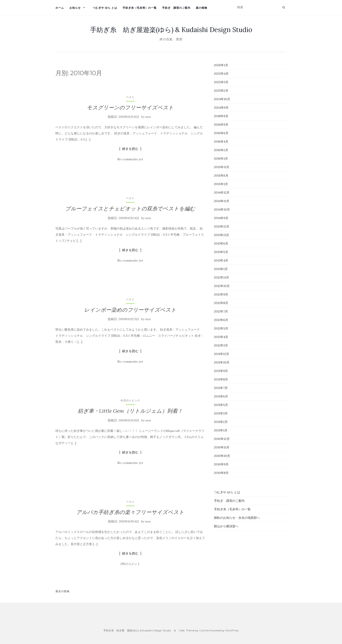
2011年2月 (221, 422)
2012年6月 (221, 320)
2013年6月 (221, 243)
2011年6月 (221, 396)
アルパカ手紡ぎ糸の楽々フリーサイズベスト (130, 512)
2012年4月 (221, 337)
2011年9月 (221, 371)
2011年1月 (221, 430)
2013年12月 (222, 226)
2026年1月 (221, 65)
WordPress (232, 630)
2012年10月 (222, 286)
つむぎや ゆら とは (105, 8)
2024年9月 (221, 108)
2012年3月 (221, 345)
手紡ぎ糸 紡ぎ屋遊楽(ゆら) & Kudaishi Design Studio (171, 30)
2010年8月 (221, 473)
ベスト (130, 97)
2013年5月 (221, 252)
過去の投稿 (62, 591)
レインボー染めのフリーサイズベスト (130, 310)
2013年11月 (221, 235)
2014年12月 (222, 193)
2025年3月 (221, 82)
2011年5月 (221, 405)
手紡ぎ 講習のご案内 (176, 8)
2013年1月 (221, 269)
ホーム (60, 8)
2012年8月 (221, 303)
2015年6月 (221, 176)
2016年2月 (221, 150)
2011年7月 (221, 388)
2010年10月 (222, 456)
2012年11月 (221, 277)
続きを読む (130, 149)
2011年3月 (221, 413)
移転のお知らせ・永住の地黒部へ (237, 518)
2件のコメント (130, 564)
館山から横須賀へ (226, 526)
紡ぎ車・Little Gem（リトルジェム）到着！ (130, 411)
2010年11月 (222, 447)
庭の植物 (202, 8)
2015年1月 (221, 184)
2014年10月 (222, 210)
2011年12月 (221, 354)
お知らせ (75, 8)
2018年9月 (221, 116)
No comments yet (130, 159)
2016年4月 (221, 142)
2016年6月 (221, 133)
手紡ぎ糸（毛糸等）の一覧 (140, 8)
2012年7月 (221, 311)
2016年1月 (221, 159)
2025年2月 (221, 91)
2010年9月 (221, 464)
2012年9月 (221, 294)
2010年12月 (222, 439)
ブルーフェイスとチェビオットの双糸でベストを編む (130, 209)
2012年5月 (221, 328)
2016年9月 (221, 125)
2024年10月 (222, 99)
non (148, 117)
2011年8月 (221, 379)
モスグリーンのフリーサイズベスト (130, 107)
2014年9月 (221, 218)
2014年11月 (222, 201)
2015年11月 (222, 167)
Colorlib (204, 630)
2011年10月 (222, 362)
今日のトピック (130, 400)
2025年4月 (221, 74)
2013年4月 (221, 260)
